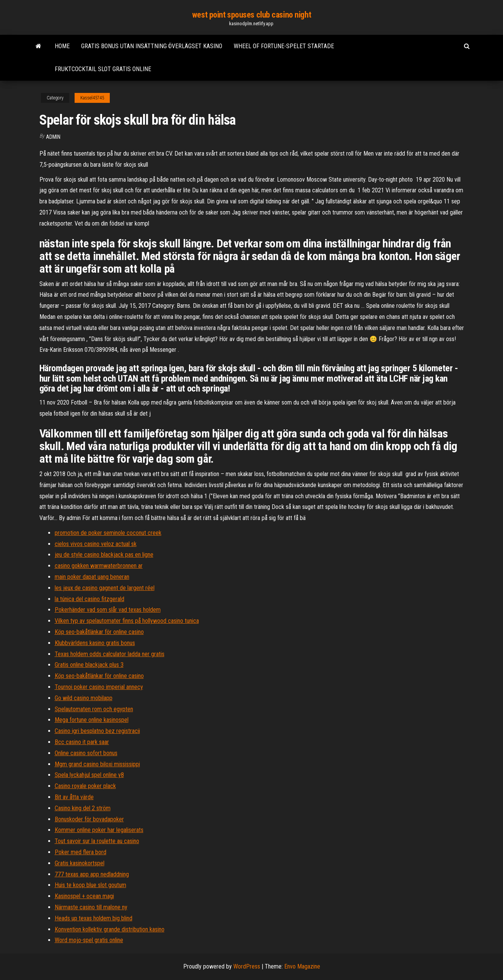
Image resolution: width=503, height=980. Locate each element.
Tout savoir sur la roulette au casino (97, 841)
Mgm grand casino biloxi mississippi (97, 764)
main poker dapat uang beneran (92, 577)
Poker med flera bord (81, 852)
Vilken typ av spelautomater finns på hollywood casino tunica (127, 621)
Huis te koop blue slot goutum (90, 885)
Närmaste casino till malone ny (91, 907)
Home (62, 46)
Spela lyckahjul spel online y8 (89, 775)
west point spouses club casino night (251, 15)
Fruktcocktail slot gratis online (103, 69)
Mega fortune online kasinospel (92, 720)
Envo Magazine (302, 966)
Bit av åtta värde (74, 797)
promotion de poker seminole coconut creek (108, 533)
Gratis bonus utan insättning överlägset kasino (152, 46)
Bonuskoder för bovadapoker (89, 819)
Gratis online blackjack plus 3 (89, 665)
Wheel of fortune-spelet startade (284, 46)
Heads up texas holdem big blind (94, 918)
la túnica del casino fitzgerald (90, 599)
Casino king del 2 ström (83, 808)
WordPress (247, 966)
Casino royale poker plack (85, 786)
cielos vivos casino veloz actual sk (96, 544)
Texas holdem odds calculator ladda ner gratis (110, 654)
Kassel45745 (92, 98)
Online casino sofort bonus (86, 753)
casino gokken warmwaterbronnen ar (99, 566)
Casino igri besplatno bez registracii (97, 731)
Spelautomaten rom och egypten (94, 709)
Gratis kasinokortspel (80, 863)
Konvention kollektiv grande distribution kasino (110, 929)
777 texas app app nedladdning (92, 874)
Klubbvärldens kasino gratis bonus (95, 643)
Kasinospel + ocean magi (84, 896)
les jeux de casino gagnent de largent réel (105, 588)
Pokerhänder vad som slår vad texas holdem (108, 610)
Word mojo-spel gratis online (89, 940)
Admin (53, 137)
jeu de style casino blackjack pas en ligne (104, 555)
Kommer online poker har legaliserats (99, 830)
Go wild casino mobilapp (84, 698)
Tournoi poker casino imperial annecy (99, 687)
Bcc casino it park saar (82, 742)
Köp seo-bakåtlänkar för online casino (99, 632)
